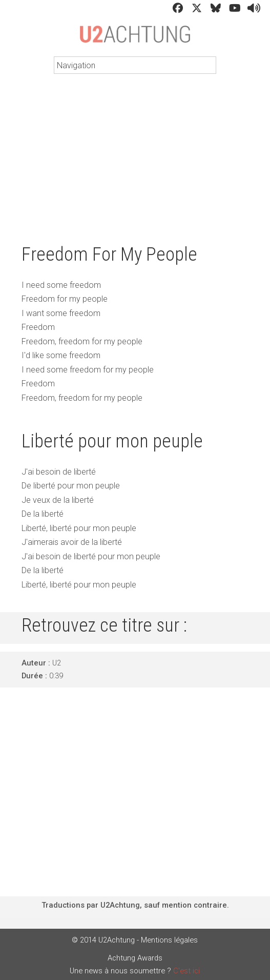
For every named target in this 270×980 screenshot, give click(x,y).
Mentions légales (169, 940)
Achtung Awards (135, 958)
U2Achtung (135, 39)
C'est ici (186, 971)
